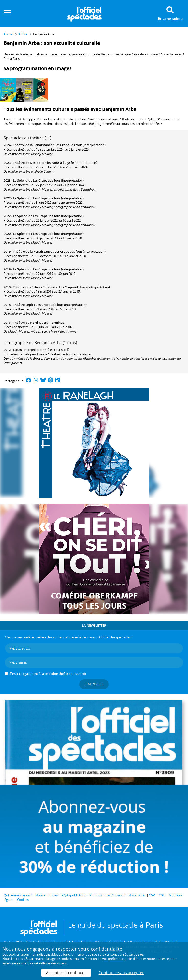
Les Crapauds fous (68, 145)
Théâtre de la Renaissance (33, 145)
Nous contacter (47, 895)
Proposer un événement (107, 895)
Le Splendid (22, 180)
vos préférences (114, 959)
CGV (152, 895)
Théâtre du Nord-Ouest (30, 323)
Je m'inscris (94, 684)
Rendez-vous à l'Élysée (57, 163)
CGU (162, 895)
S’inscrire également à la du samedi (48, 674)
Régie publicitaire (74, 895)
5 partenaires (35, 959)
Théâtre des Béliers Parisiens (35, 287)
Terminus (57, 323)
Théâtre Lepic (23, 305)
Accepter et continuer (66, 973)
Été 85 (17, 350)
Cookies (23, 900)
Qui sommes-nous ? (18, 895)
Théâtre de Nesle (26, 163)
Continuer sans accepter (121, 973)
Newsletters (137, 895)
